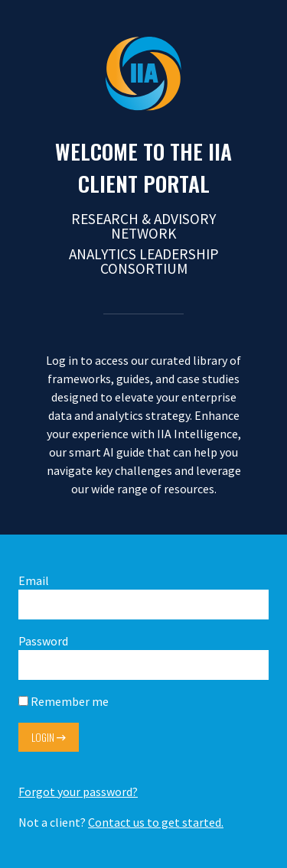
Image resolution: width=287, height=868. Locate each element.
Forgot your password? (78, 792)
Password (143, 657)
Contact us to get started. (156, 822)
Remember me (64, 701)
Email (143, 596)
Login (49, 737)
